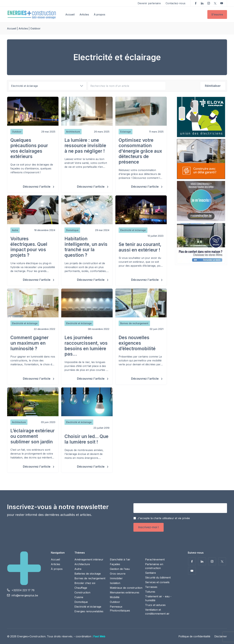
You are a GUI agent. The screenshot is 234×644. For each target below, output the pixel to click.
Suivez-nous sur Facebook (196, 3)
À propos (99, 14)
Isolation (115, 583)
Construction (82, 592)
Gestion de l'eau (120, 569)
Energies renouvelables (89, 611)
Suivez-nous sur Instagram (209, 3)
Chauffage (81, 588)
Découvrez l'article (37, 187)
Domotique (81, 602)
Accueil (70, 14)
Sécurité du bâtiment (158, 578)
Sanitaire (150, 573)
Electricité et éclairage (88, 607)
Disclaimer (221, 636)
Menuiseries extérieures (125, 592)
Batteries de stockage (88, 574)
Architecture (82, 564)
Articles (84, 14)
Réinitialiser (213, 86)
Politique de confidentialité (194, 636)
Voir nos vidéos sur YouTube (222, 3)
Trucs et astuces (155, 605)
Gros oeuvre (118, 574)
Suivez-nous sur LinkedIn (202, 3)
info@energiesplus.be (25, 595)
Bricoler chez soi (85, 583)
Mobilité (115, 597)
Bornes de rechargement (90, 578)
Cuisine (79, 597)
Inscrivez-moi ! (149, 527)
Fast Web (99, 636)
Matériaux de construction (126, 588)
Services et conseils (157, 582)
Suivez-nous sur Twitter (215, 3)
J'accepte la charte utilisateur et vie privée (164, 518)
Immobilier (116, 578)
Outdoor (115, 602)
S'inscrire (217, 14)
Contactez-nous (175, 3)
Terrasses (151, 587)
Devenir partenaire (149, 3)
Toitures (150, 592)
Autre (78, 569)
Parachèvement (155, 559)
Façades (115, 564)
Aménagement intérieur (89, 559)
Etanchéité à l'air (120, 559)
